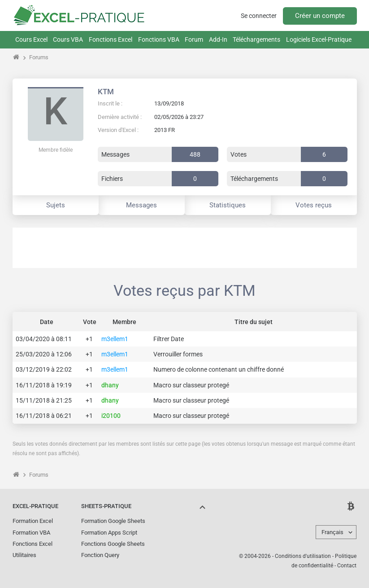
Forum (194, 39)
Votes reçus (314, 205)
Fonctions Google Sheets (113, 544)
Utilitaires (24, 555)
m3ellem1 (115, 339)
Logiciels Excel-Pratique (319, 39)
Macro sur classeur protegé (191, 385)
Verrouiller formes (178, 354)
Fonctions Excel (111, 39)
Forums (39, 57)
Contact (347, 566)
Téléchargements (256, 39)
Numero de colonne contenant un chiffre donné (219, 369)
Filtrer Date (169, 339)
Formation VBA (31, 533)
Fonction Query (100, 555)
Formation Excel (33, 521)
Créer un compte (320, 16)
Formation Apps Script (109, 533)
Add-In (218, 39)
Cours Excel (31, 39)
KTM (106, 92)
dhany (110, 385)
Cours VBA (68, 39)
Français (332, 532)
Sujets (56, 205)
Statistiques (228, 205)
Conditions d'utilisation (303, 556)
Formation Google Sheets (113, 521)
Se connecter (259, 16)
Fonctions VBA (159, 39)
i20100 (111, 416)
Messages (141, 205)
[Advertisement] (185, 248)
